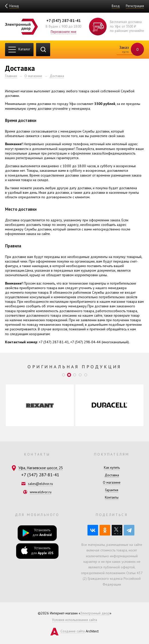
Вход (116, 6)
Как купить (112, 467)
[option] (40, 405)
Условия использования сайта (74, 620)
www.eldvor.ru (41, 492)
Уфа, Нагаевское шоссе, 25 (41, 468)
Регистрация (135, 6)
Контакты (112, 497)
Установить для (37, 533)
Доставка (57, 76)
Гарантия (112, 490)
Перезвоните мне (64, 32)
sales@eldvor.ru (40, 484)
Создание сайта (73, 631)
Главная (11, 76)
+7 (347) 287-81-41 (64, 20)
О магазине (33, 76)
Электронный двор (95, 613)
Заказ (128, 50)
